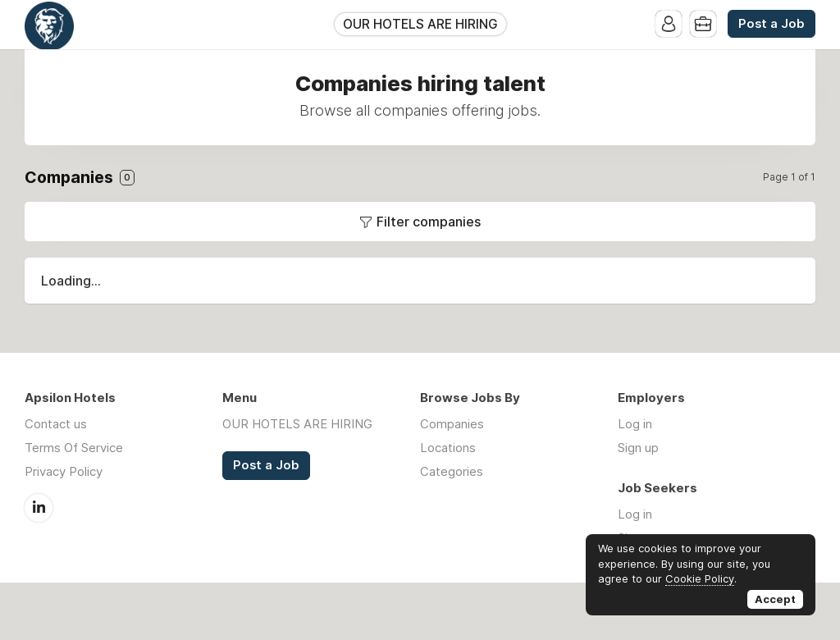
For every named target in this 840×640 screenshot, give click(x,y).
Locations (448, 448)
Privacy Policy (64, 471)
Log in (635, 424)
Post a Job (772, 24)
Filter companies (429, 222)
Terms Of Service (74, 448)
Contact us (56, 424)
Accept (775, 599)
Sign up (638, 448)
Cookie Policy (700, 578)
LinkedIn (39, 508)
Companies (452, 424)
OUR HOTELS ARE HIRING (420, 24)
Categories (452, 471)
